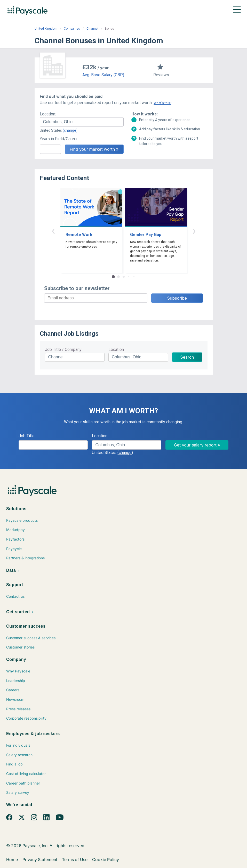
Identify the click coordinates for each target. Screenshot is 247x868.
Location (116, 349)
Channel (92, 29)
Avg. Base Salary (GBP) (103, 75)
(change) (70, 130)
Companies (72, 29)
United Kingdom (46, 29)
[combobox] (82, 122)
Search (187, 357)
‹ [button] (53, 230)
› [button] (194, 230)
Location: (48, 114)
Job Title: (27, 436)
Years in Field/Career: (59, 139)
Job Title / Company (63, 349)
